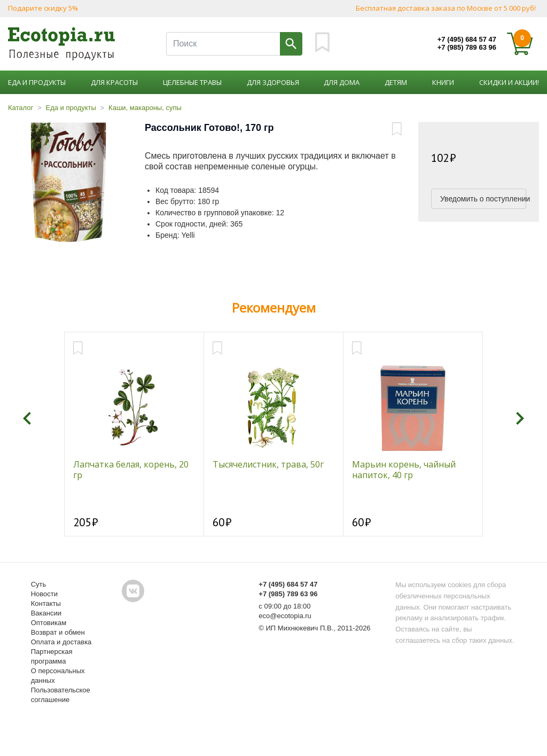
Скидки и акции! (509, 82)
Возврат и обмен (58, 632)
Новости (44, 594)
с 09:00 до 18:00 (284, 606)
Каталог (21, 108)
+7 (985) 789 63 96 (467, 47)
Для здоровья (273, 82)
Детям (396, 82)
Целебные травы (192, 82)
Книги (443, 82)
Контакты (46, 603)
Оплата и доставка (61, 642)
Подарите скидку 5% (43, 8)
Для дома (342, 82)
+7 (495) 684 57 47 (467, 39)
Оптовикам (49, 623)
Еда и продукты (37, 82)
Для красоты (114, 82)
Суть (39, 584)
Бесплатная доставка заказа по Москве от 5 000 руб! (446, 8)
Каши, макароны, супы (145, 108)
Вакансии (46, 613)
